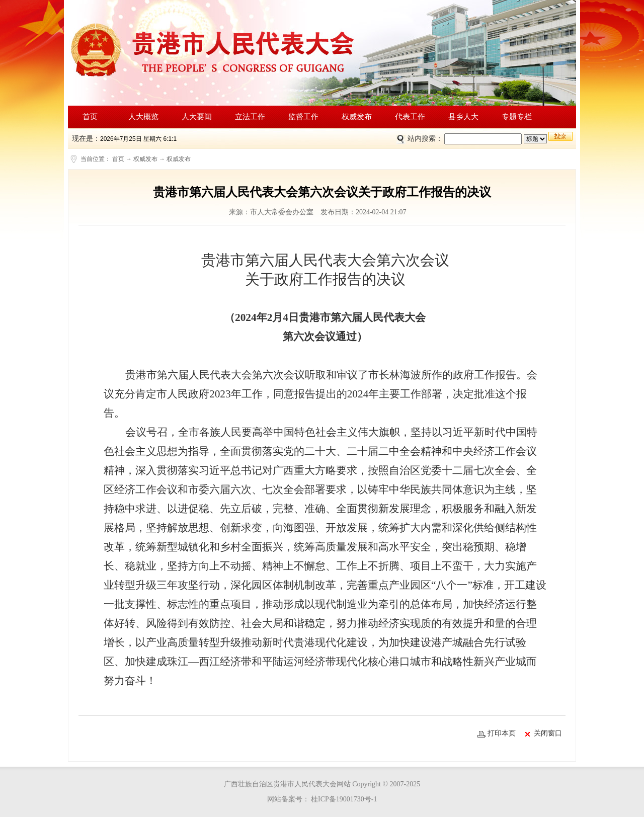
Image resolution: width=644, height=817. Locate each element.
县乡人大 (463, 117)
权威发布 (357, 117)
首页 (90, 117)
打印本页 (497, 734)
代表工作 (410, 117)
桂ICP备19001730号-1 (343, 799)
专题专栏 (517, 117)
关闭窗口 (544, 733)
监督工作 (303, 117)
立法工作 (250, 117)
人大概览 (143, 117)
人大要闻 (197, 117)
